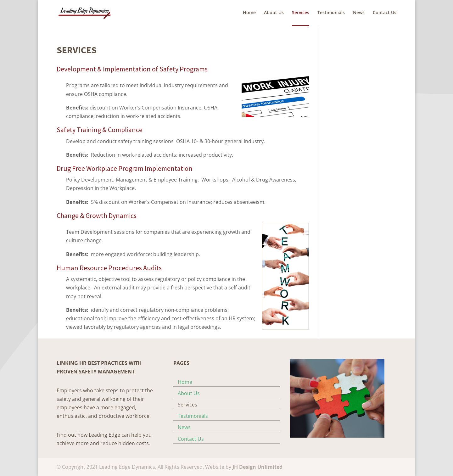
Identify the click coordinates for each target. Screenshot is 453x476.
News (359, 13)
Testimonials (331, 13)
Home (249, 13)
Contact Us (385, 13)
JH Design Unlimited (257, 467)
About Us (274, 13)
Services (301, 13)
